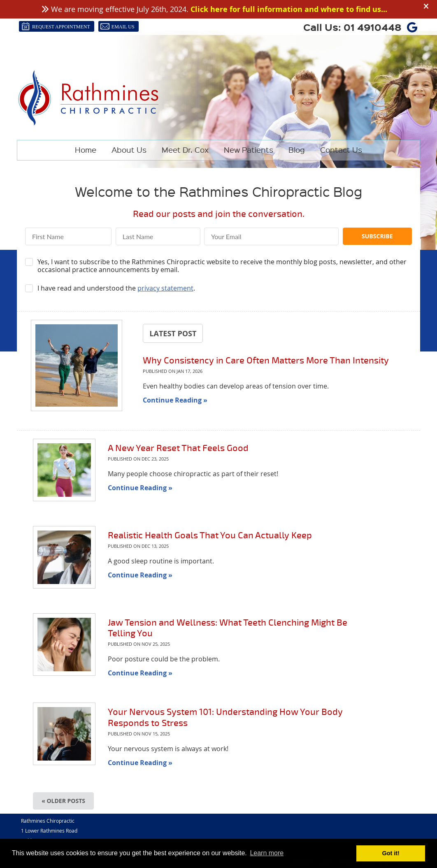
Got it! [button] (391, 853)
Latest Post (173, 333)
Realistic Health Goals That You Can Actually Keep (210, 535)
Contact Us (341, 150)
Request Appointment (56, 26)
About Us (129, 150)
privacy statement (165, 288)
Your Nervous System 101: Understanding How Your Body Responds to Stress (225, 717)
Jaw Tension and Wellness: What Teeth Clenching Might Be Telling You (228, 628)
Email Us (117, 26)
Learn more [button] (267, 853)
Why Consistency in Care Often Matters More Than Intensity (266, 360)
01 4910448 (373, 27)
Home (86, 150)
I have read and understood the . (116, 288)
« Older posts (63, 801)
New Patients (249, 150)
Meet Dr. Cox (185, 150)
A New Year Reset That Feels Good (178, 448)
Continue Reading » (175, 400)
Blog (297, 150)
